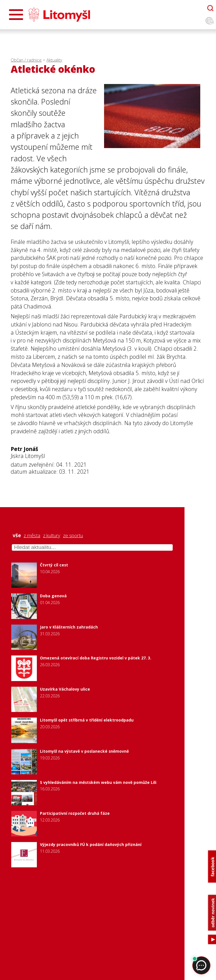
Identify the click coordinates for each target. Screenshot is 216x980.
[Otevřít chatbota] (210, 8)
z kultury (52, 536)
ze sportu (73, 536)
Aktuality (54, 60)
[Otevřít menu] (16, 15)
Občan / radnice (26, 60)
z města (32, 536)
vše (17, 536)
